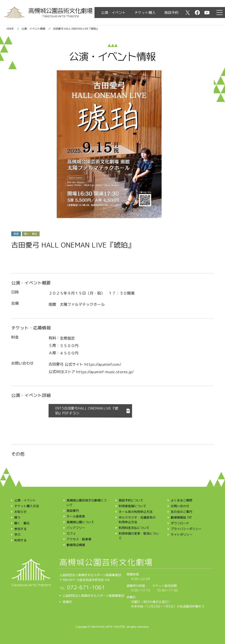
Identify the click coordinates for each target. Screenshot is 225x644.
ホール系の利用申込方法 (136, 512)
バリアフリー (76, 528)
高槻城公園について (80, 522)
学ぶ (17, 535)
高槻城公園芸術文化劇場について (86, 503)
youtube (207, 13)
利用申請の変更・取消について (139, 536)
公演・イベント (113, 13)
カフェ (71, 533)
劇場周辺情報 (76, 545)
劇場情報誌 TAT (181, 517)
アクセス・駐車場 (79, 539)
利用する (20, 540)
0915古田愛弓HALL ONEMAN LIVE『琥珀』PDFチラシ (87, 411)
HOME (10, 29)
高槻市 (67, 602)
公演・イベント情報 (33, 29)
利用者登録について (132, 506)
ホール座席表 (76, 516)
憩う (17, 517)
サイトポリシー (181, 535)
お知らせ (20, 512)
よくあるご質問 (181, 500)
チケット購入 (145, 13)
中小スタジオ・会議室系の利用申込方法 (137, 520)
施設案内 (73, 511)
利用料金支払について (134, 528)
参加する (20, 529)
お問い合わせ (180, 506)
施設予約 (171, 13)
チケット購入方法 (27, 506)
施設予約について (131, 500)
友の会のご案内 (181, 512)
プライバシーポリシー (186, 529)
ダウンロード (180, 523)
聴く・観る (22, 523)
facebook (197, 13)
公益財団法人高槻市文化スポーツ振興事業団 (93, 596)
